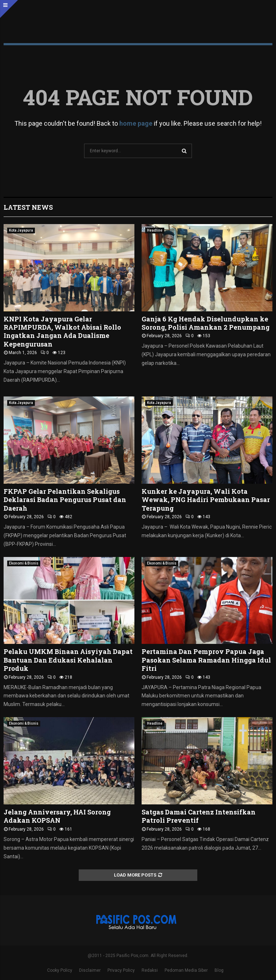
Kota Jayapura (21, 230)
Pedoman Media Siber (186, 970)
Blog (219, 970)
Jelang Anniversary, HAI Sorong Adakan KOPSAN (57, 816)
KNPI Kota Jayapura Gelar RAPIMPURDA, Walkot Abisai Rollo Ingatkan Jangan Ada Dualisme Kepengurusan (62, 331)
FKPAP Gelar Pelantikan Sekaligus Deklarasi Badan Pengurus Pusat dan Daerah (65, 500)
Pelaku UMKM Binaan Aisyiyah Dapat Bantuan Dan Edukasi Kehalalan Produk (68, 660)
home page (136, 123)
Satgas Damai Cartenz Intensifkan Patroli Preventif (199, 816)
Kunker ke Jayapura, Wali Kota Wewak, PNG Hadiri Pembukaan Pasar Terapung (206, 500)
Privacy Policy (121, 970)
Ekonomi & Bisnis (24, 563)
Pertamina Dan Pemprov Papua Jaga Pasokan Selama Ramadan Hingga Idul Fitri (206, 660)
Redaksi (150, 970)
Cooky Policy (60, 970)
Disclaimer (90, 970)
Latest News (28, 207)
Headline (155, 230)
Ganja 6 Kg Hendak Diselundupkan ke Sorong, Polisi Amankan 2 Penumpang (206, 323)
